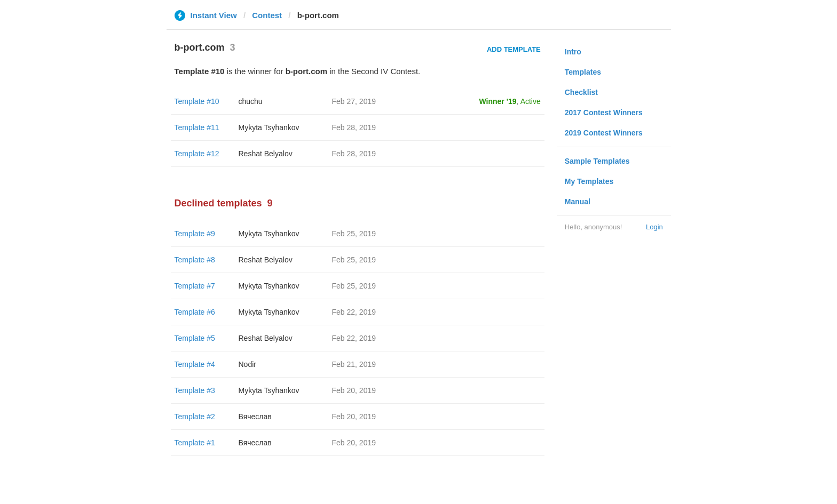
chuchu (251, 101)
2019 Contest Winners (604, 133)
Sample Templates (597, 161)
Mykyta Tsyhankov (269, 127)
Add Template (514, 49)
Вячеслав (255, 417)
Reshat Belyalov (266, 154)
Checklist (581, 92)
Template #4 (195, 364)
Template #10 (197, 101)
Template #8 (195, 260)
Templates (583, 72)
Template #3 (195, 390)
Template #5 (195, 338)
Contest (267, 15)
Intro (573, 52)
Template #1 (195, 443)
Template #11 (197, 127)
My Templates (589, 181)
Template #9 (195, 234)
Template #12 (197, 154)
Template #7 (195, 286)
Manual (578, 202)
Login (654, 227)
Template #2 (195, 417)
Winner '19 (498, 101)
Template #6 (195, 312)
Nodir (247, 364)
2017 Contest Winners (604, 113)
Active (531, 101)
